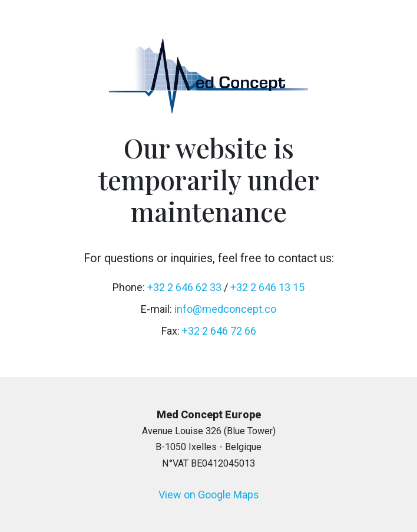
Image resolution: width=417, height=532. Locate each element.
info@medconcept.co (225, 309)
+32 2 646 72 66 (219, 331)
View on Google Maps (209, 495)
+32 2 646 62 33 (184, 287)
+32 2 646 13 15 (267, 287)
